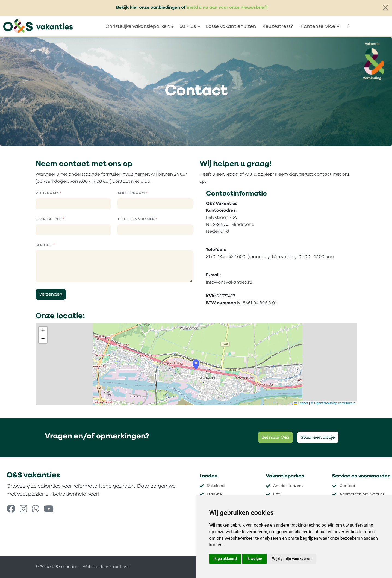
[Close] (385, 8)
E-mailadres (49, 219)
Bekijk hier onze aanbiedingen (148, 8)
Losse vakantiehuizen (231, 27)
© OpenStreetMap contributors (333, 403)
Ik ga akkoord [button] (225, 559)
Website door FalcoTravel (107, 567)
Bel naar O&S (275, 438)
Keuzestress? (278, 27)
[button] (196, 365)
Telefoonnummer (137, 219)
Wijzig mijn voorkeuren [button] (292, 559)
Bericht (44, 245)
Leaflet (301, 403)
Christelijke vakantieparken (138, 27)
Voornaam (48, 193)
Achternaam (132, 193)
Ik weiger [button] (254, 559)
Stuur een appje (318, 438)
